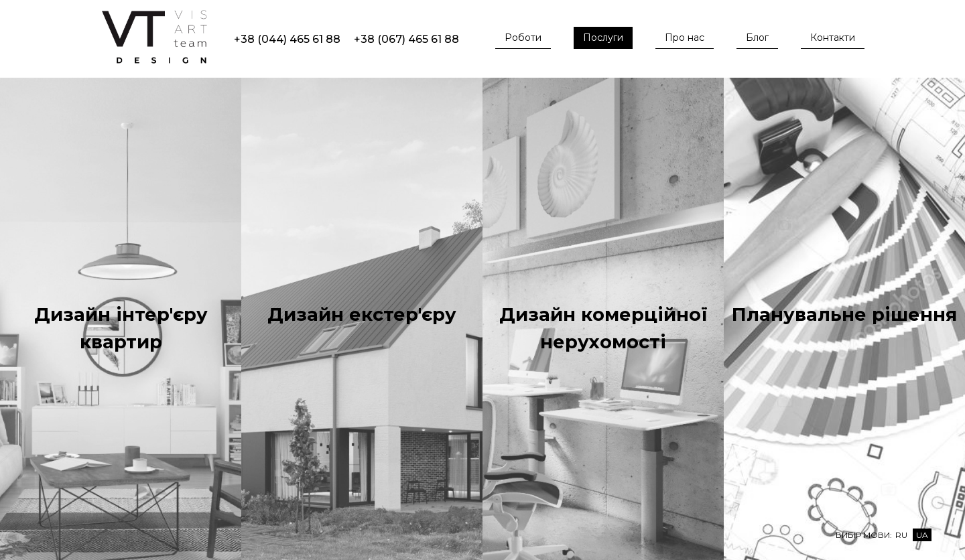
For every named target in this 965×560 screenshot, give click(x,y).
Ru (901, 535)
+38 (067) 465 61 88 (406, 39)
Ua (922, 535)
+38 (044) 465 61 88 (287, 39)
